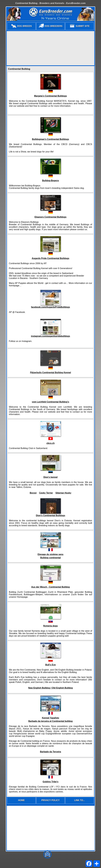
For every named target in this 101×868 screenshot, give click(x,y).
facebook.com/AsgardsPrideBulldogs (51, 307)
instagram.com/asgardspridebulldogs (50, 336)
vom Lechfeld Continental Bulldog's (50, 402)
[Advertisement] (50, 48)
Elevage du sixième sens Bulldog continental (51, 556)
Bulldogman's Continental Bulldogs (50, 139)
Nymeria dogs (50, 626)
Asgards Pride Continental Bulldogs (50, 258)
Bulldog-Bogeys (51, 181)
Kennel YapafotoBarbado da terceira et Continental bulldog (50, 719)
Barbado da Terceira (50, 752)
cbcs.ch (50, 443)
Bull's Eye (50, 665)
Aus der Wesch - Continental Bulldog (50, 587)
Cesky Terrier (46, 493)
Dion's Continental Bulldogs (50, 515)
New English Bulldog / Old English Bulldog (50, 688)
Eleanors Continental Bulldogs (51, 217)
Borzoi (33, 493)
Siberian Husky (63, 493)
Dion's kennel (50, 477)
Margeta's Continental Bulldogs (50, 96)
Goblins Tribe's (51, 782)
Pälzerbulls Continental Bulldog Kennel (51, 373)
